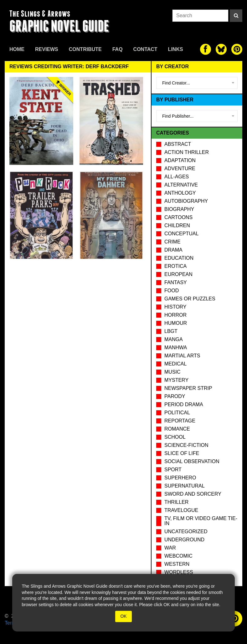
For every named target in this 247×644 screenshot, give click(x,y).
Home (17, 49)
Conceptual (181, 234)
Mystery (176, 380)
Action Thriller (187, 152)
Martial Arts (182, 356)
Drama (173, 250)
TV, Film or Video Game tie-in (201, 521)
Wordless (179, 572)
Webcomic (178, 556)
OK (123, 616)
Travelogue (181, 510)
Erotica (175, 266)
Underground (184, 540)
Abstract (178, 144)
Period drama (184, 404)
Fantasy (176, 282)
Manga (174, 339)
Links (176, 49)
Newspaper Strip (188, 388)
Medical (175, 364)
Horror (175, 315)
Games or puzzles (190, 299)
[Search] (236, 16)
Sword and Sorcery (193, 494)
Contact (145, 49)
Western (177, 564)
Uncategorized (186, 532)
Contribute (85, 49)
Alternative (181, 185)
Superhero (180, 478)
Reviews (47, 49)
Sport (173, 470)
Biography (179, 209)
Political (177, 413)
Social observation (192, 461)
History (175, 307)
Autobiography (186, 201)
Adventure (180, 169)
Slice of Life (182, 453)
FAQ (118, 49)
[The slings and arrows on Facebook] (206, 49)
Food (172, 291)
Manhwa (176, 348)
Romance (177, 429)
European (178, 274)
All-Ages (177, 177)
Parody (175, 396)
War (170, 548)
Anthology (180, 193)
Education (179, 258)
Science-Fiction (186, 445)
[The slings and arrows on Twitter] (221, 49)
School (175, 437)
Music (172, 372)
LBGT (171, 331)
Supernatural (185, 486)
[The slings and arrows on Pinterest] (237, 49)
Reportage (180, 421)
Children (177, 225)
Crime (172, 242)
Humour (176, 323)
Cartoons (178, 217)
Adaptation (180, 160)
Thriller (176, 502)
